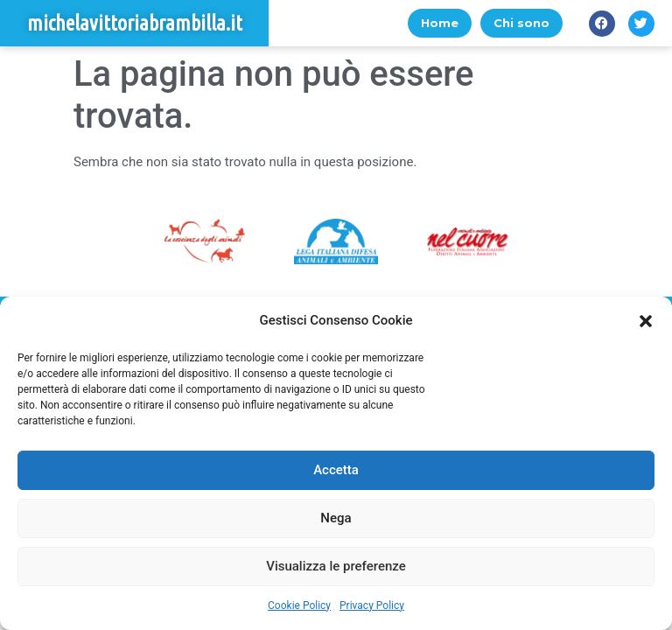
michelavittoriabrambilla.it (135, 23)
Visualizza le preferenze (336, 566)
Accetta (336, 470)
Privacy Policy (372, 605)
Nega (336, 518)
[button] (646, 321)
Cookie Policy (299, 605)
